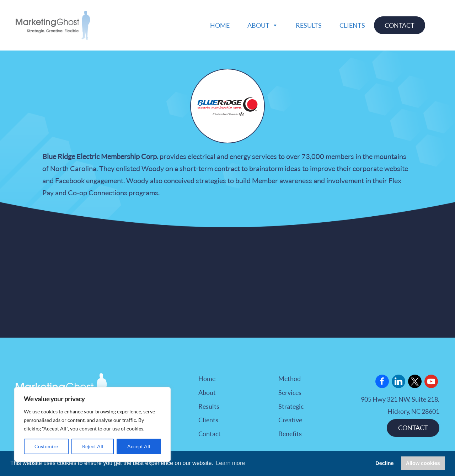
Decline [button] (384, 463)
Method (290, 379)
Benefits (290, 434)
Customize (46, 446)
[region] (92, 424)
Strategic (291, 406)
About (263, 25)
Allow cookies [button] (423, 463)
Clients (352, 25)
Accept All (139, 446)
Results (309, 25)
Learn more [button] (230, 463)
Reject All (93, 446)
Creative (290, 420)
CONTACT (413, 428)
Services (290, 392)
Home (220, 25)
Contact (400, 25)
